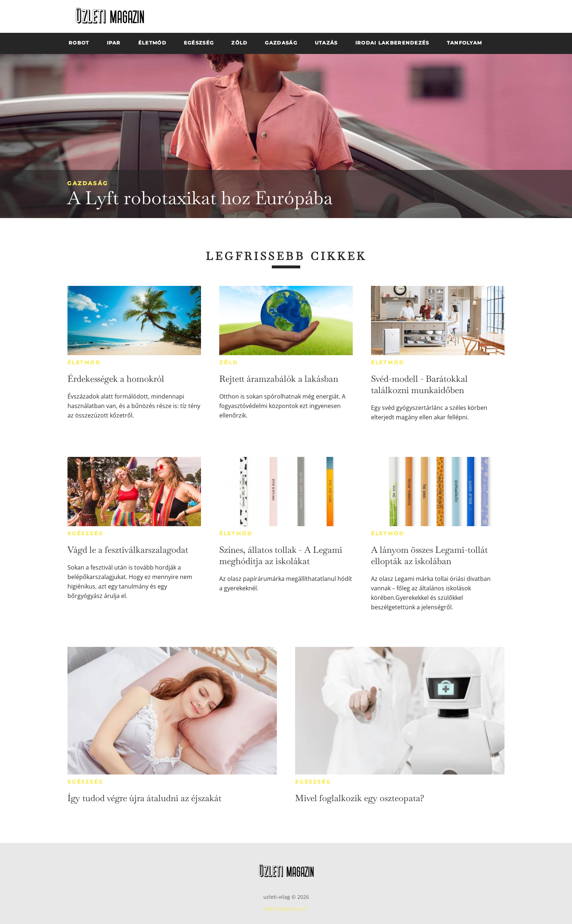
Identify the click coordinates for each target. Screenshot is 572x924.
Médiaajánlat (286, 909)
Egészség (85, 533)
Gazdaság (88, 183)
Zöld (229, 362)
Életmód (84, 362)
